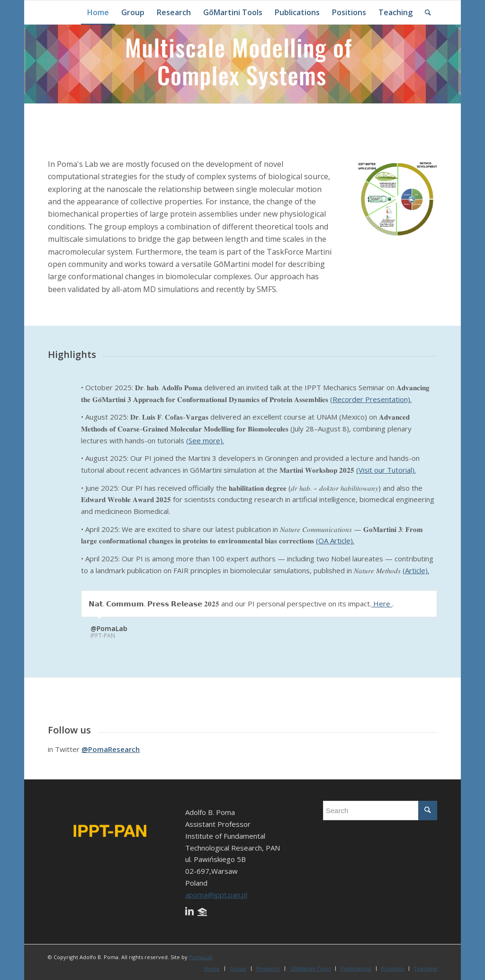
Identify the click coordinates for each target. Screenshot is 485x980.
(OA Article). (335, 540)
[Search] (428, 12)
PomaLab (201, 957)
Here (382, 604)
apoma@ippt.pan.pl (216, 895)
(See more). (205, 440)
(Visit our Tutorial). (386, 470)
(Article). (416, 570)
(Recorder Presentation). (371, 399)
